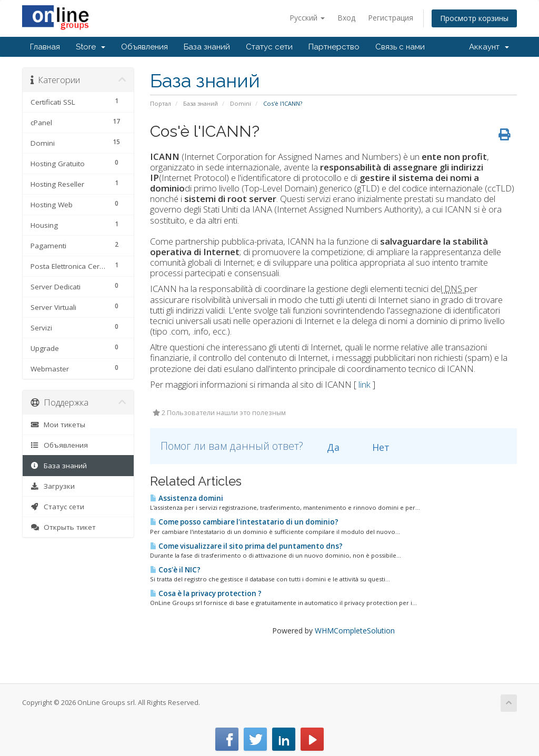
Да (327, 447)
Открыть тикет (63, 527)
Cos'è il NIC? (175, 570)
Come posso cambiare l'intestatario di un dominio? (244, 522)
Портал (161, 103)
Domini (241, 103)
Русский (307, 18)
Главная (45, 47)
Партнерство (334, 47)
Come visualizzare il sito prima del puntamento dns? (246, 546)
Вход (346, 18)
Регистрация (391, 18)
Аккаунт (489, 47)
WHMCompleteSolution (355, 631)
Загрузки (53, 486)
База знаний (207, 47)
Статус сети (269, 47)
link (365, 384)
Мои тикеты (58, 425)
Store (91, 47)
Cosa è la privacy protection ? (206, 593)
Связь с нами (400, 47)
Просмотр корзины (474, 18)
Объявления (144, 47)
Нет (375, 447)
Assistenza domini (187, 498)
